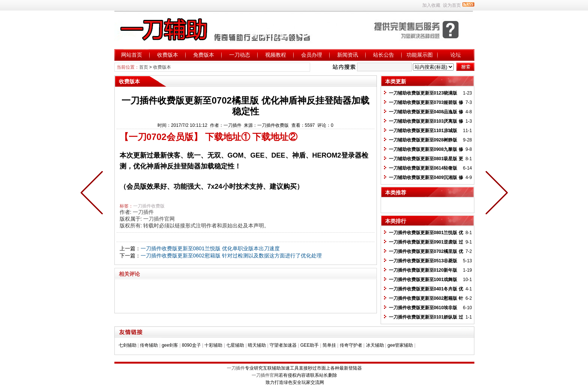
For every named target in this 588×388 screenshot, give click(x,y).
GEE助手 (310, 345)
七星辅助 (235, 345)
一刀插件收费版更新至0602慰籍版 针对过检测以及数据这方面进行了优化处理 (231, 256)
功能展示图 (420, 55)
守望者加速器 (283, 345)
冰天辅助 (375, 345)
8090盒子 (191, 345)
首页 (144, 67)
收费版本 (168, 55)
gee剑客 (170, 345)
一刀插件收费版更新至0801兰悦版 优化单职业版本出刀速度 (210, 248)
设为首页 (452, 5)
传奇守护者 (351, 345)
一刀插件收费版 (149, 206)
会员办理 (312, 55)
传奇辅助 (149, 345)
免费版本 (204, 55)
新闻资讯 (348, 55)
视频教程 (276, 55)
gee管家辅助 (400, 345)
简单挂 (329, 345)
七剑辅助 (127, 345)
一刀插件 (143, 212)
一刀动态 (240, 55)
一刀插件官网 (159, 219)
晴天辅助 (257, 345)
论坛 (456, 55)
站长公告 (384, 55)
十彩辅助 (213, 345)
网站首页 (132, 55)
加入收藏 (431, 5)
